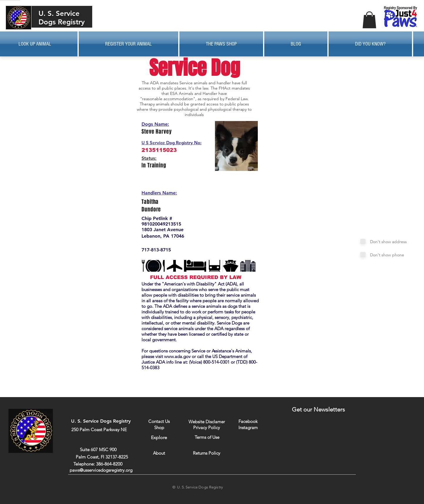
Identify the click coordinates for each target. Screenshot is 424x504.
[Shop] (159, 427)
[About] (159, 453)
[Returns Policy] (207, 453)
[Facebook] (248, 421)
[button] (369, 20)
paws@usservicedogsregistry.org (101, 470)
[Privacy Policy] (207, 427)
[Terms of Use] (207, 437)
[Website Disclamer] (207, 422)
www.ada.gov (177, 356)
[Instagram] (248, 427)
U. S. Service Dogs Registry (62, 18)
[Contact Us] (159, 421)
